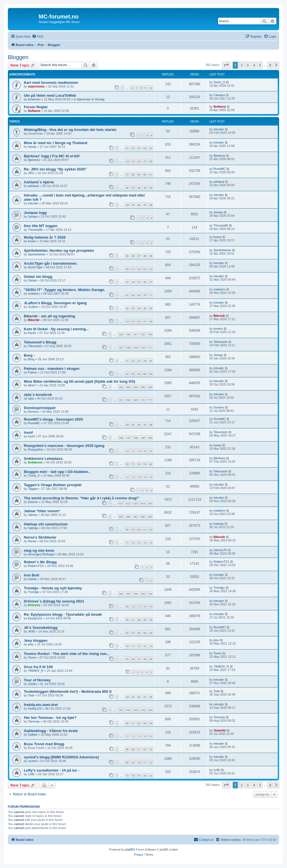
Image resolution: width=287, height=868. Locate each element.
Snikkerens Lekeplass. (44, 459)
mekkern (34, 294)
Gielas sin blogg (38, 277)
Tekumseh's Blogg (40, 342)
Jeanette (220, 730)
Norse (32, 541)
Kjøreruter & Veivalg (91, 99)
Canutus (219, 95)
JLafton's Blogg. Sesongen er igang (55, 303)
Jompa (33, 216)
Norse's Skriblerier (40, 537)
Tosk (31, 695)
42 (127, 308)
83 (133, 374)
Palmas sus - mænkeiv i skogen (52, 369)
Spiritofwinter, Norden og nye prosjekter (59, 251)
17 (127, 776)
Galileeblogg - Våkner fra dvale (51, 731)
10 (151, 88)
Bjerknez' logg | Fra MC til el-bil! (52, 156)
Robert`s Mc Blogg (40, 562)
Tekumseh (35, 346)
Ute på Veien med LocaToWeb (50, 95)
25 (133, 161)
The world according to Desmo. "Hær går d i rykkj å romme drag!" (82, 498)
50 (151, 188)
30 (151, 620)
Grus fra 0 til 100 (38, 667)
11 (127, 477)
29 (145, 620)
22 (133, 361)
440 (128, 517)
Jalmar (33, 515)
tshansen (34, 99)
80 (151, 464)
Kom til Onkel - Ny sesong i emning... (56, 329)
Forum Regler (36, 107)
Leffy (31, 774)
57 (127, 175)
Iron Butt (32, 575)
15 (145, 451)
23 (127, 282)
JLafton (33, 307)
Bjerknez (34, 160)
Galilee (33, 735)
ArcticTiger (35, 267)
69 (139, 295)
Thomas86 (35, 230)
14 (139, 451)
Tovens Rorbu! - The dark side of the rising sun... (67, 654)
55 (151, 148)
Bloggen (18, 57)
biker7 (32, 385)
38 (145, 659)
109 (135, 348)
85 (145, 374)
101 (121, 710)
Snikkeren (35, 462)
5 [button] (260, 65)
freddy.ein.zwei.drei (41, 705)
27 (145, 161)
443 (150, 517)
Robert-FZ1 (36, 566)
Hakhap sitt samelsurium (46, 524)
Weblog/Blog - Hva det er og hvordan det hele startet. (70, 130)
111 (150, 348)
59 (139, 175)
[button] (226, 65)
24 (127, 161)
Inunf (28, 432)
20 (145, 776)
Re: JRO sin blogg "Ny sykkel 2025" (55, 169)
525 (150, 503)
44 (127, 205)
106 (150, 387)
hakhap (33, 528)
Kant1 (32, 333)
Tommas (34, 721)
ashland (33, 186)
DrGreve (34, 605)
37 (139, 659)
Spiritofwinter (37, 254)
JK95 (32, 631)
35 (127, 659)
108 (128, 348)
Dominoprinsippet (40, 408)
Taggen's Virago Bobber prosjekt (53, 485)
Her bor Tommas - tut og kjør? (50, 718)
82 (127, 374)
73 (151, 607)
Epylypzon (35, 618)
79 (145, 464)
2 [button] (241, 65)
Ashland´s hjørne (39, 182)
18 (133, 776)
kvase (32, 241)
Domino (33, 412)
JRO (31, 173)
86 (151, 374)
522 (128, 503)
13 (133, 451)
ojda (31, 398)
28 (151, 161)
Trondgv (34, 592)
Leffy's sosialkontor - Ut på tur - (52, 770)
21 (127, 361)
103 (128, 387)
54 (145, 148)
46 (127, 188)
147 (128, 438)
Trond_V (34, 475)
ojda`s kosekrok (38, 395)
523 (135, 503)
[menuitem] (38, 36)
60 (145, 175)
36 (133, 659)
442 (143, 517)
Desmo (33, 502)
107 (121, 348)
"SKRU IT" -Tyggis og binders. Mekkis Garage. (64, 290)
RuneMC (220, 169)
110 (143, 348)
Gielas (32, 280)
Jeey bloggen (36, 640)
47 (133, 188)
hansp (32, 147)
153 (150, 334)
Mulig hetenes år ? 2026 (45, 237)
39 (151, 659)
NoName (34, 111)
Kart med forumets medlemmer (51, 83)
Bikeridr (34, 320)
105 (143, 387)
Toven (32, 657)
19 (139, 776)
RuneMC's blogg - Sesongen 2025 (53, 419)
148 (135, 438)
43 (133, 308)
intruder (219, 129)
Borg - (29, 355)
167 (121, 400)
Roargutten (36, 449)
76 (127, 464)
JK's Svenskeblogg (41, 628)
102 (121, 387)
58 (133, 175)
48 (139, 188)
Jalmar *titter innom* (42, 511)
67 (127, 295)
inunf (31, 436)
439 (121, 517)
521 (121, 503)
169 (135, 400)
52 (133, 148)
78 (139, 464)
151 (135, 334)
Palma (32, 372)
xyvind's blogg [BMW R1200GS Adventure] (61, 757)
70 (145, 295)
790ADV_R (36, 671)
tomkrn (218, 329)
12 (127, 451)
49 (145, 188)
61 (151, 175)
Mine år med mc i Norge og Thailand (55, 143)
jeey (31, 644)
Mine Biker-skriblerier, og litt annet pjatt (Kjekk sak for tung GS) (79, 381)
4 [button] (254, 65)
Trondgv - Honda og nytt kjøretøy (53, 588)
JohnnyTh (220, 550)
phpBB (129, 850)
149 (121, 334)
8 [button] (270, 65)
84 (139, 374)
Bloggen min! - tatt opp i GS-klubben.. (57, 472)
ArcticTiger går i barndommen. (51, 263)
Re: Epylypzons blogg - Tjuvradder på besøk (63, 614)
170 (143, 400)
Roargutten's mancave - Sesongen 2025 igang (64, 446)
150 (128, 334)
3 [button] (248, 65)
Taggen (33, 489)
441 (135, 517)
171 (150, 400)
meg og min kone (39, 550)
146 (121, 438)
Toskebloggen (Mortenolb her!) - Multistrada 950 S (68, 692)
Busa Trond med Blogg (44, 744)
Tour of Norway (37, 680)
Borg (31, 359)
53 (139, 148)
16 (151, 451)
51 (127, 148)
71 (151, 295)
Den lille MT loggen (41, 226)
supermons (36, 86)
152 (143, 334)
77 (133, 464)
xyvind (32, 761)
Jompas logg (35, 213)
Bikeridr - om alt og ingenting (49, 316)
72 (145, 607)
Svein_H (219, 82)
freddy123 (35, 708)
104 (135, 387)
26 (139, 161)
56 (139, 321)
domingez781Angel (41, 554)
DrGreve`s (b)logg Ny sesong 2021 (54, 601)
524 (143, 503)
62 (151, 529)
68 (133, 295)
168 (128, 400)
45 (133, 205)
